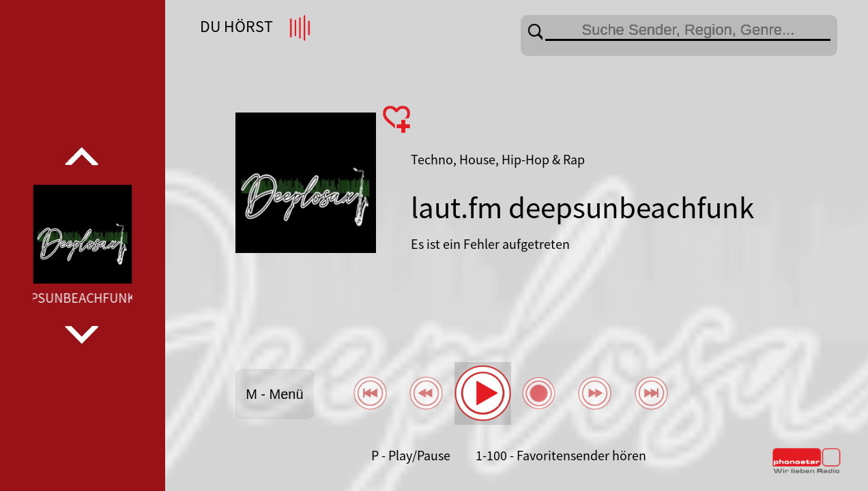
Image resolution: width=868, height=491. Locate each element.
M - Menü (274, 394)
